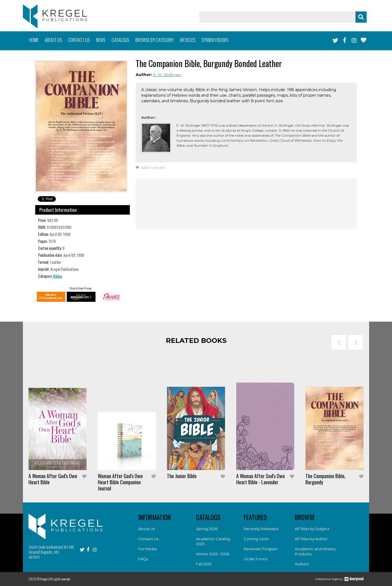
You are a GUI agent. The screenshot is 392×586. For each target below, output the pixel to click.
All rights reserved (60, 579)
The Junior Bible (182, 476)
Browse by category (155, 40)
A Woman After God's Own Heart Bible (53, 479)
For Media (147, 549)
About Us (146, 529)
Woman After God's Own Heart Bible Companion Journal (120, 482)
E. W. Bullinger (167, 75)
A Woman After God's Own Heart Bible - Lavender (260, 479)
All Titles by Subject (312, 529)
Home (34, 40)
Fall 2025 (204, 564)
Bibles (58, 276)
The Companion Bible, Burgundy (326, 479)
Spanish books (215, 40)
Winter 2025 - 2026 (213, 554)
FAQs (143, 559)
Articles (188, 40)
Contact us (79, 40)
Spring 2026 (207, 529)
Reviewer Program (261, 549)
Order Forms (255, 559)
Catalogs (120, 40)
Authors (302, 564)
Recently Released (261, 529)
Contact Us (148, 539)
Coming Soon (256, 539)
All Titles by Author (311, 539)
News (101, 40)
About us (53, 40)
